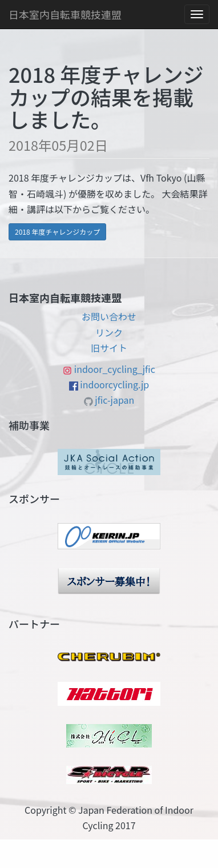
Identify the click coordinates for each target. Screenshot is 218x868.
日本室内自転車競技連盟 (65, 14)
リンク (109, 332)
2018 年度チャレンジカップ (57, 232)
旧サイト (109, 348)
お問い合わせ (109, 316)
